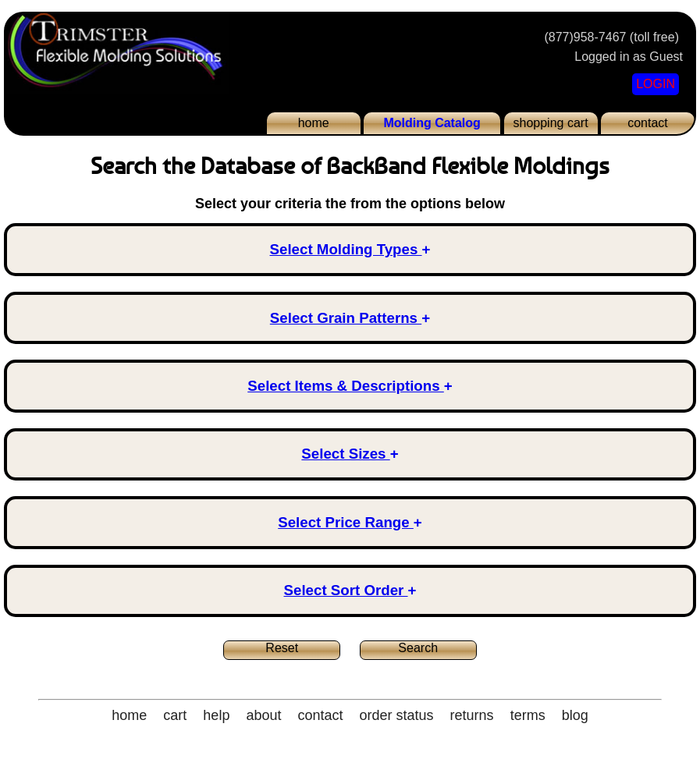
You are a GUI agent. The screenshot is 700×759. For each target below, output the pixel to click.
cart (175, 715)
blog (575, 715)
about (263, 715)
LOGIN (656, 84)
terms (528, 715)
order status (397, 715)
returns (472, 715)
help (216, 715)
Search (418, 648)
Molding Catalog (432, 123)
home (314, 123)
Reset (282, 648)
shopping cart (551, 123)
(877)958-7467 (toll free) (611, 37)
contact (648, 123)
